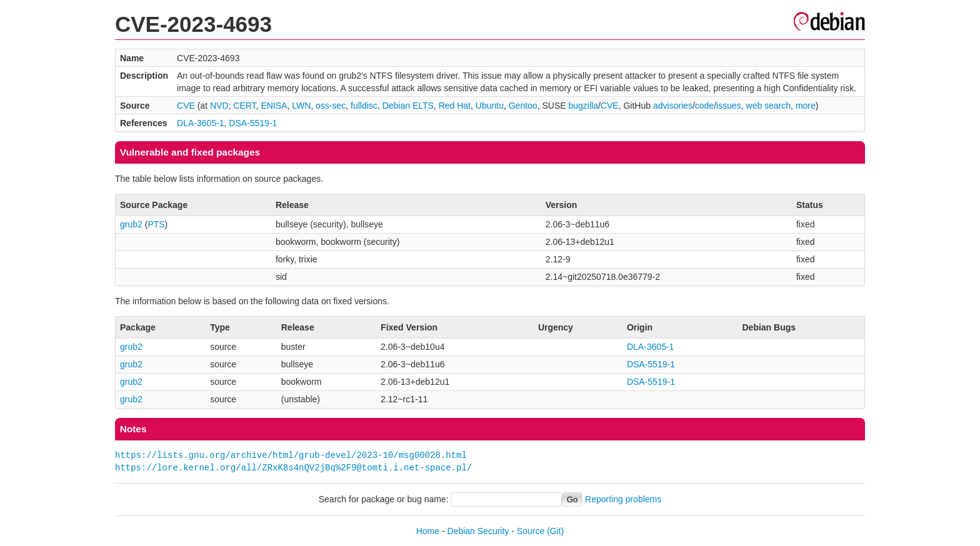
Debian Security (478, 531)
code (704, 106)
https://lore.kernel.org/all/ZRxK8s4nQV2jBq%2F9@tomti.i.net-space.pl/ (293, 468)
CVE (186, 106)
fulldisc (364, 106)
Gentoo (523, 106)
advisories (673, 106)
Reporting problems (623, 499)
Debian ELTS (408, 106)
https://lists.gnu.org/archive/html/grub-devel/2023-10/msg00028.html (291, 455)
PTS (156, 224)
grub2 (131, 224)
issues (729, 106)
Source (531, 531)
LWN (301, 106)
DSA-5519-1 (253, 123)
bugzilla (583, 106)
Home (428, 531)
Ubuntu (490, 106)
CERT (244, 106)
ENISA (274, 106)
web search (769, 106)
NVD (219, 106)
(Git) (555, 531)
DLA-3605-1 (201, 123)
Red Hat (455, 106)
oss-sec (331, 106)
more (806, 106)
